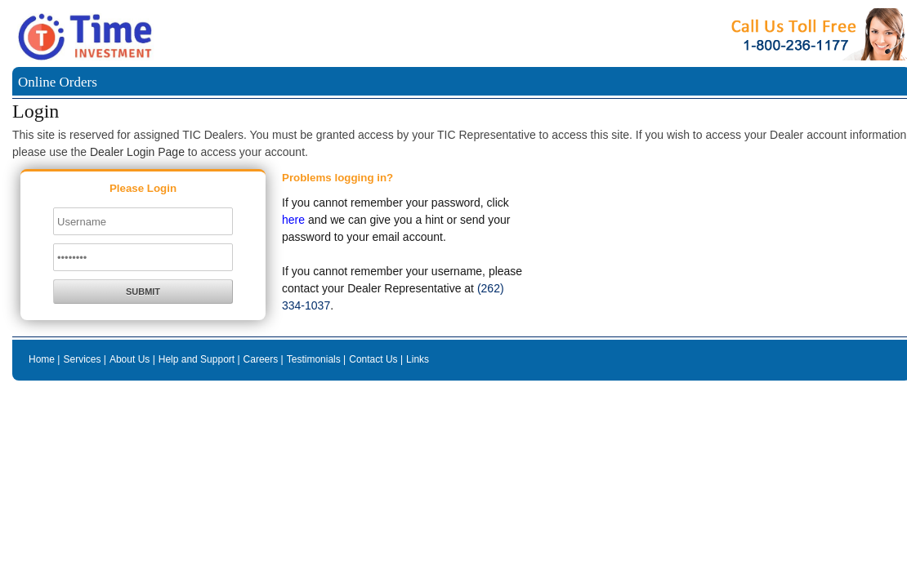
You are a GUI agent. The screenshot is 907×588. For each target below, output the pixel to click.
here (293, 220)
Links (418, 359)
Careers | (264, 359)
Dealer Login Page (137, 152)
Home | (44, 359)
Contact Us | (376, 359)
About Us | (132, 359)
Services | (84, 359)
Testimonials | (316, 359)
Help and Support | (199, 359)
